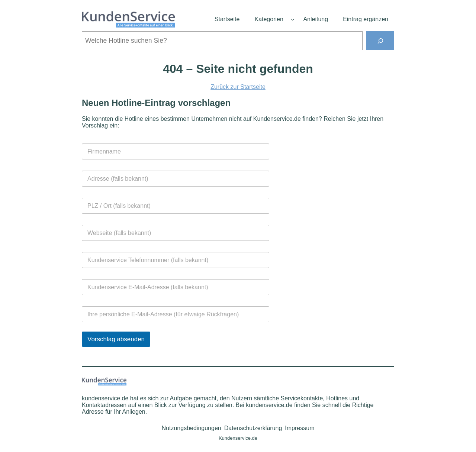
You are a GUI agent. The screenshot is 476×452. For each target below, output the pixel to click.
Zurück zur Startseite (238, 87)
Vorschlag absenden (116, 339)
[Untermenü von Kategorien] (293, 19)
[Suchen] (380, 41)
